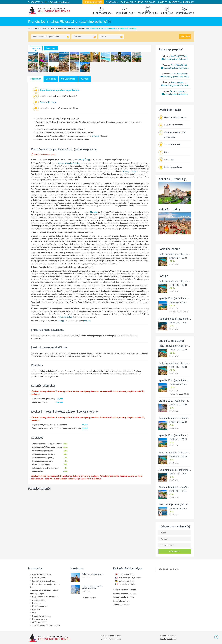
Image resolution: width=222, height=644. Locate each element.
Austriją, (76, 163)
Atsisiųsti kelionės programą (43, 154)
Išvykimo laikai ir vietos (132, 2)
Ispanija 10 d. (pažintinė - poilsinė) (177, 298)
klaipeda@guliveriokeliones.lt (175, 77)
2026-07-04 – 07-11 (178, 491)
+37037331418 (179, 65)
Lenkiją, (81, 159)
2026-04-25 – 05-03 (178, 258)
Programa (36, 79)
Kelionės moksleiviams (93, 574)
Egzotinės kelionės (148, 10)
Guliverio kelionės (37, 29)
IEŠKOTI (185, 37)
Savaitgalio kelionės (121, 601)
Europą (126, 172)
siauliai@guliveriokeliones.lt (175, 85)
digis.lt (173, 635)
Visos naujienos (90, 598)
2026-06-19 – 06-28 (178, 439)
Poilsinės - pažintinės (76, 29)
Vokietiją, (68, 163)
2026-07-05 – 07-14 (178, 508)
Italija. (134, 172)
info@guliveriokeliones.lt (58, 2)
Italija (54, 102)
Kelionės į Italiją (169, 209)
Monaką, (94, 212)
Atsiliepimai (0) (68, 79)
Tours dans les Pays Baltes (128, 578)
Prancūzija (45, 102)
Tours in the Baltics (125, 574)
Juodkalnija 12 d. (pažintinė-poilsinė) (179, 319)
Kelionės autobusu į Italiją (124, 597)
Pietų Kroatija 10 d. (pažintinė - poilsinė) (180, 504)
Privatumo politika (40, 619)
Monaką (96, 136)
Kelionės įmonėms (185, 10)
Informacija (111, 2)
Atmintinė (51, 79)
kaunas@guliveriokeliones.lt (175, 68)
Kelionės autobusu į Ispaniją (125, 593)
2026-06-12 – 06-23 (178, 405)
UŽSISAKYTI (175, 551)
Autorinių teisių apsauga (111, 639)
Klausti (85, 79)
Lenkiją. (61, 321)
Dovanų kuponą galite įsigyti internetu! (92, 587)
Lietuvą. (87, 321)
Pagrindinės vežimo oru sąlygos (45, 597)
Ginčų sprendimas (40, 622)
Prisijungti (189, 2)
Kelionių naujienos (93, 2)
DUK (166, 152)
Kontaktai (163, 2)
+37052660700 (179, 56)
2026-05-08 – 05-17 (178, 302)
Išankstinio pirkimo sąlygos (43, 581)
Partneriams (175, 2)
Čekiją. (87, 159)
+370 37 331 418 (36, 2)
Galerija (36, 48)
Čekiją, (61, 163)
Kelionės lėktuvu (125, 10)
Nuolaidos (169, 159)
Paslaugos (150, 2)
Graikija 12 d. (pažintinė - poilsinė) (177, 401)
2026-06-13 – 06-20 (178, 422)
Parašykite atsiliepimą (41, 616)
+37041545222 (179, 82)
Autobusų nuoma (39, 600)
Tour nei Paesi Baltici (125, 584)
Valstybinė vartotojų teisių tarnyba (46, 625)
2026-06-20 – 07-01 (178, 323)
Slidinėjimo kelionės (121, 604)
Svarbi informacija (173, 144)
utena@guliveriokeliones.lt (175, 94)
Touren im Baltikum (125, 581)
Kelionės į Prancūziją (173, 179)
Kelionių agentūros (173, 167)
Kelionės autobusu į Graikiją (125, 590)
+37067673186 (180, 74)
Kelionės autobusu (102, 10)
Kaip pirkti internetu (174, 125)
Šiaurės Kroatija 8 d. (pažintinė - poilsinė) (181, 418)
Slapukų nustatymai (168, 639)
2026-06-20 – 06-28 (178, 456)
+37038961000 (178, 91)
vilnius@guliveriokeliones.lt (175, 59)
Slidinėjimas (167, 10)
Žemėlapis (51, 48)
